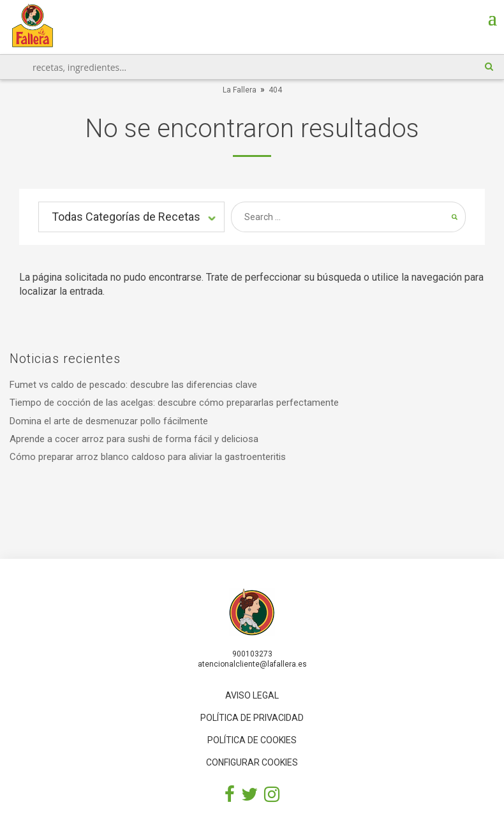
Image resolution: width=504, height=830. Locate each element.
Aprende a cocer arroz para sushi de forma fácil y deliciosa (134, 439)
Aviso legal (252, 695)
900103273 (252, 654)
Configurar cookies (252, 762)
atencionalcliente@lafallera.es (252, 664)
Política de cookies (252, 740)
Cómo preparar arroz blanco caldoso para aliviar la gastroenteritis (148, 457)
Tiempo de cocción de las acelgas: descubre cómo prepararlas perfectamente (174, 403)
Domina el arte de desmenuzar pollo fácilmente (109, 421)
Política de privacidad (252, 718)
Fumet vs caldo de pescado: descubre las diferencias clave (133, 385)
